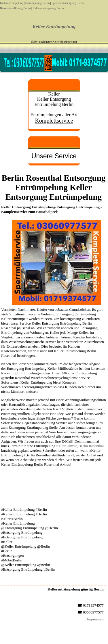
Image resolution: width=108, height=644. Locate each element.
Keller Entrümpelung (54, 27)
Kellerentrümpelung (12, 3)
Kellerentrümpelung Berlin (48, 8)
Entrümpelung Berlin (38, 3)
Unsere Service (54, 156)
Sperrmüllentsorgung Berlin (68, 3)
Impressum (95, 619)
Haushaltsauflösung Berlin (15, 8)
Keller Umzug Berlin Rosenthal (80, 446)
